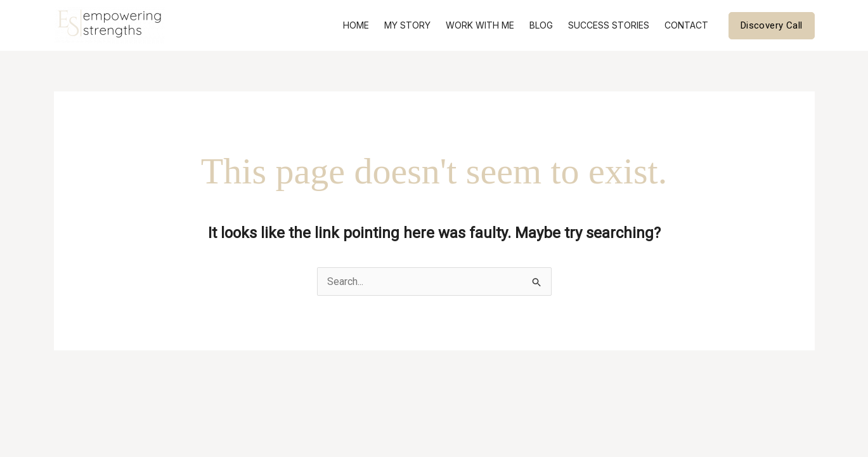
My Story (407, 25)
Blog (541, 25)
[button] (772, 26)
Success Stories (609, 25)
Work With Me (480, 25)
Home (356, 25)
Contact (686, 25)
